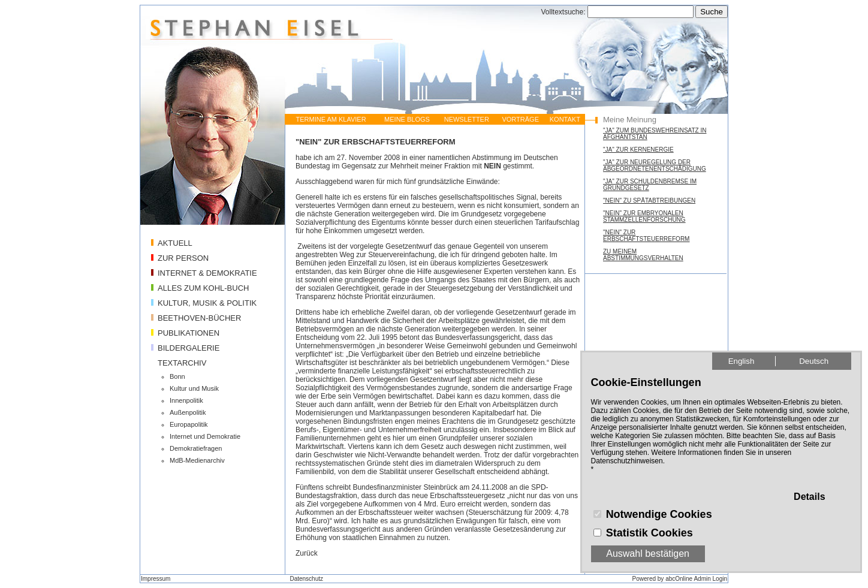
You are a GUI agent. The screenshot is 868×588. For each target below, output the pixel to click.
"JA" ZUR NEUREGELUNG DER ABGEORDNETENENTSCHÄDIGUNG (655, 165)
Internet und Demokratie (205, 436)
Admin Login (710, 579)
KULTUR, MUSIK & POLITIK (207, 303)
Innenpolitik (186, 400)
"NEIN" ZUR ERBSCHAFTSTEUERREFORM (646, 236)
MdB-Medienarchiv (197, 460)
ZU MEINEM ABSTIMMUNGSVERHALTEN (643, 255)
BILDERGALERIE (189, 348)
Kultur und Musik (194, 388)
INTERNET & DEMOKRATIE (207, 273)
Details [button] (809, 497)
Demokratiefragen (196, 448)
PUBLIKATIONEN (189, 333)
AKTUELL (175, 243)
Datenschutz (306, 579)
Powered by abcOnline (663, 579)
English (742, 361)
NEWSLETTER (467, 119)
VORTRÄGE (520, 119)
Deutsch (814, 361)
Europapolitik (189, 424)
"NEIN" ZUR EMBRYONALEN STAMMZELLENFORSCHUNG (644, 216)
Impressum (156, 579)
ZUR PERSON (183, 258)
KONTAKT (565, 119)
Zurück (307, 553)
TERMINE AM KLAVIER (331, 119)
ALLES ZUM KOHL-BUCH (203, 288)
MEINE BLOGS (407, 119)
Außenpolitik (188, 412)
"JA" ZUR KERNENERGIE (638, 150)
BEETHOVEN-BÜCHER (199, 318)
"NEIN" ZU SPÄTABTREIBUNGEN (649, 200)
